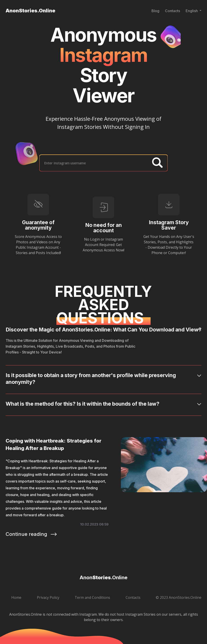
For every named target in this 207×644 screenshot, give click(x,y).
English (192, 11)
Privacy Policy (48, 597)
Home (16, 597)
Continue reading (31, 534)
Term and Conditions (92, 597)
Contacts (172, 11)
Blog (155, 11)
